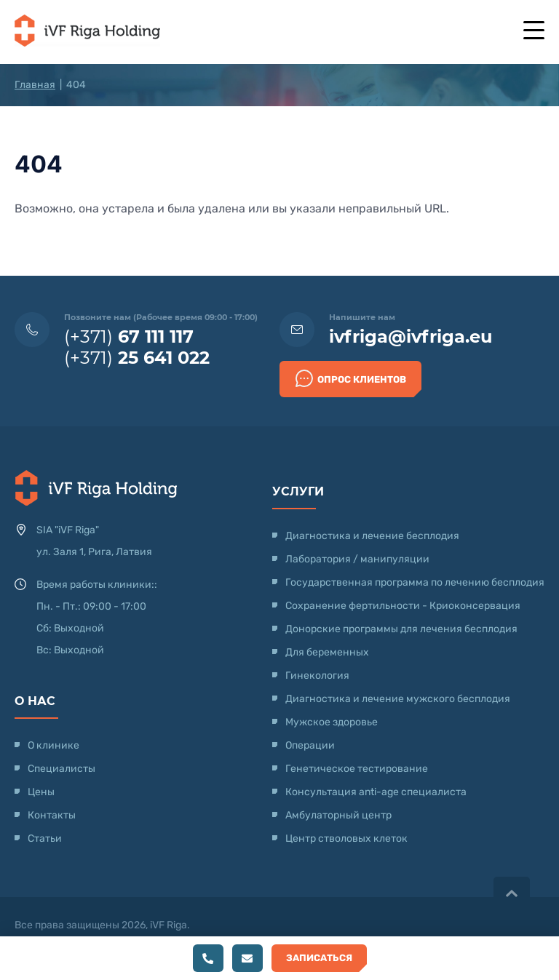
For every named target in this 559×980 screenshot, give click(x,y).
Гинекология (317, 676)
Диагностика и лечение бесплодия (372, 536)
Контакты (52, 815)
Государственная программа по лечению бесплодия (415, 582)
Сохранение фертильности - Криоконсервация (403, 606)
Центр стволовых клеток (346, 838)
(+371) (129, 336)
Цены (41, 792)
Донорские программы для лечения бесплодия (401, 629)
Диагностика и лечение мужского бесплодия (398, 699)
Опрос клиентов (351, 378)
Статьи (45, 838)
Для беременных (327, 652)
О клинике (53, 745)
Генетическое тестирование (357, 769)
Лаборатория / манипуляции (357, 559)
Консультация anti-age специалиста (376, 792)
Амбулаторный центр (338, 815)
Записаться (319, 958)
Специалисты (62, 769)
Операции (310, 745)
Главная (35, 85)
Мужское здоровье (332, 722)
